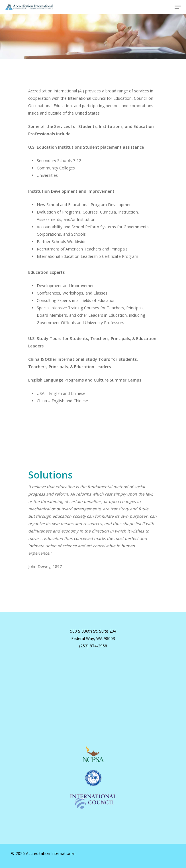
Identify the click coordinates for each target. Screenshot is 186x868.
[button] (178, 7)
